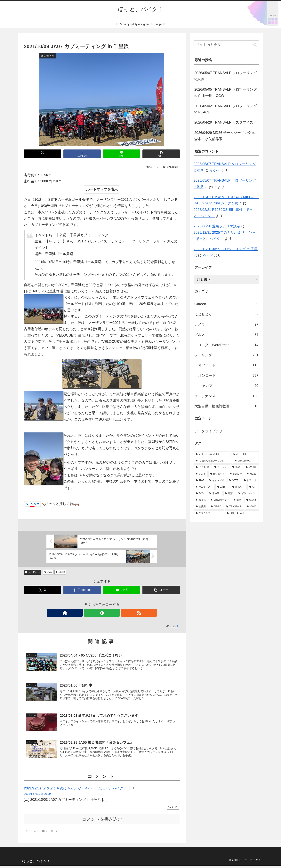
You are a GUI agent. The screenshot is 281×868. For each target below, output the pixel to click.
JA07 (48, 572)
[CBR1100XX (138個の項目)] (246, 461)
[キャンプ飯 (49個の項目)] (217, 481)
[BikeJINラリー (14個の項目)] (220, 500)
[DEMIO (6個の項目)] (216, 507)
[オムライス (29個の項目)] (204, 487)
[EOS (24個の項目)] (200, 494)
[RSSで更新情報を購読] (111, 613)
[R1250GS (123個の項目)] (203, 467)
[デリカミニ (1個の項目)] (209, 513)
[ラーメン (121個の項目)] (221, 467)
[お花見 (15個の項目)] (201, 500)
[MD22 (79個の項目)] (252, 474)
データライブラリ (208, 431)
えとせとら (32, 572)
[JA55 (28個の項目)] (223, 487)
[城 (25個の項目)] (253, 487)
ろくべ (214, 170)
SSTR (60, 572)
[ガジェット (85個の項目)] (218, 474)
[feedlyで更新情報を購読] (102, 613)
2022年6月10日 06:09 (37, 796)
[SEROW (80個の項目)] (236, 474)
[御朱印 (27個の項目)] (239, 487)
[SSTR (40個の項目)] (234, 481)
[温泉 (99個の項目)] (237, 467)
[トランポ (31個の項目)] (250, 481)
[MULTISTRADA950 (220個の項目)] (212, 454)
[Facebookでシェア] (82, 154)
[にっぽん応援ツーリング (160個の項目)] (213, 461)
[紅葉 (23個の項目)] (230, 494)
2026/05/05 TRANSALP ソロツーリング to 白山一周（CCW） (226, 93)
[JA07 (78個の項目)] (200, 481)
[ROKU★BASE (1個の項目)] (242, 513)
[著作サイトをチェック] (93, 613)
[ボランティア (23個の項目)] (248, 494)
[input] (226, 45)
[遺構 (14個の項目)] (238, 500)
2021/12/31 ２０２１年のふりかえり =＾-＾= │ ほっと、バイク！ (75, 791)
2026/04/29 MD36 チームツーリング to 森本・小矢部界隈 (225, 136)
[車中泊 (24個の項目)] (215, 494)
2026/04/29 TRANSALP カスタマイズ (224, 122)
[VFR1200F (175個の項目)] (245, 454)
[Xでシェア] (43, 154)
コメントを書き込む (102, 822)
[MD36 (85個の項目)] (201, 474)
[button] (161, 154)
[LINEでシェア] (122, 154)
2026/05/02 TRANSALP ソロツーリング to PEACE (226, 109)
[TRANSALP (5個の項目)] (234, 507)
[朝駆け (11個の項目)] (252, 500)
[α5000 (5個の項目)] (252, 507)
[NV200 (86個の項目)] (251, 467)
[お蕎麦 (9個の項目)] (201, 507)
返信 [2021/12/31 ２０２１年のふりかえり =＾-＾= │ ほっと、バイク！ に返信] (173, 809)
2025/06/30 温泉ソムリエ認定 (217, 226)
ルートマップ (97, 189)
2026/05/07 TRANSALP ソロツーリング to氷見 (226, 76)
